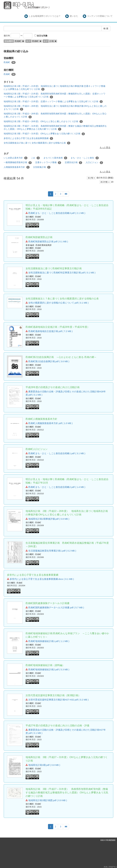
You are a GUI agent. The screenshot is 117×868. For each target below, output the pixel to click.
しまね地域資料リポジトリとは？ (43, 16)
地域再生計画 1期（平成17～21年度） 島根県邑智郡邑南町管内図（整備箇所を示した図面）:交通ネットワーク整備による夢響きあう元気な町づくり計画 (54, 95)
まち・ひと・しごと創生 (85, 158)
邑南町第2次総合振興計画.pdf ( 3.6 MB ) (47, 361)
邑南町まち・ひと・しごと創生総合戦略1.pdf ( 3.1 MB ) (55, 453)
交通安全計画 (73, 163)
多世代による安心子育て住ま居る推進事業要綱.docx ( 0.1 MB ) (40, 579)
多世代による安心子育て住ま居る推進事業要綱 (28, 138)
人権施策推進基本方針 (17, 167)
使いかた (72, 16)
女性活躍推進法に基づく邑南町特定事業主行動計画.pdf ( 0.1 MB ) (60, 273)
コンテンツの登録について (98, 16)
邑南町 (10, 62)
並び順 (91, 178)
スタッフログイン (110, 867)
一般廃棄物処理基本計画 (18, 163)
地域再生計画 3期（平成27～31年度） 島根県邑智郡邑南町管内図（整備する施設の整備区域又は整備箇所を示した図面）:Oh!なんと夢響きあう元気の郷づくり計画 (55, 128)
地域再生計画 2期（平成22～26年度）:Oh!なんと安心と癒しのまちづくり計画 (43, 122)
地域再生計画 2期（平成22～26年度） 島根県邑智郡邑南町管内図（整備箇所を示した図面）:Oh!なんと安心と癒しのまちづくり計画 (55, 115)
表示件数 (105, 182)
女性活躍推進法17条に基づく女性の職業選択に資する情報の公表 (37, 143)
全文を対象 (41, 36)
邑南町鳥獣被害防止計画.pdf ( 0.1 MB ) (47, 241)
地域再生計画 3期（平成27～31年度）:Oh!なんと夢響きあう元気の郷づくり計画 (44, 134)
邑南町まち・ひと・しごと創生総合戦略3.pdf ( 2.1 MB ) (55, 213)
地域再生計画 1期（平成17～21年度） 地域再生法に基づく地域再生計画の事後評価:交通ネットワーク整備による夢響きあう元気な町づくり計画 (54, 88)
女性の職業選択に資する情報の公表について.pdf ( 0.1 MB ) (57, 303)
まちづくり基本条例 (55, 158)
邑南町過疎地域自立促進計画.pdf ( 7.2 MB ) (49, 331)
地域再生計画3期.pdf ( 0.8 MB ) (43, 765)
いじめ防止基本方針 (16, 158)
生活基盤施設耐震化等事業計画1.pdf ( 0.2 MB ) (51, 551)
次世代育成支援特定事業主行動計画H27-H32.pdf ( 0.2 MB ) (57, 700)
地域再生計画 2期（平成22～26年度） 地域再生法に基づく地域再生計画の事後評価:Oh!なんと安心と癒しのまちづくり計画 (55, 108)
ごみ (35, 158)
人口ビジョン (94, 163)
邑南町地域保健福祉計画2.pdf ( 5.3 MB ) (47, 669)
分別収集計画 (42, 167)
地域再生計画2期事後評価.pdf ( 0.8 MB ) (47, 519)
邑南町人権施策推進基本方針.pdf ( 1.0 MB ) (49, 423)
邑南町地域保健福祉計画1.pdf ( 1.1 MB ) (47, 641)
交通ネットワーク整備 (48, 163)
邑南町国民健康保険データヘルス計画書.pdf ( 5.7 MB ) (55, 607)
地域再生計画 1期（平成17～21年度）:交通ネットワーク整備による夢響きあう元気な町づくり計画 (53, 102)
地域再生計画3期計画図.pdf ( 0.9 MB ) (46, 800)
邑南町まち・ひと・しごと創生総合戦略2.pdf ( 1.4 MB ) (55, 487)
